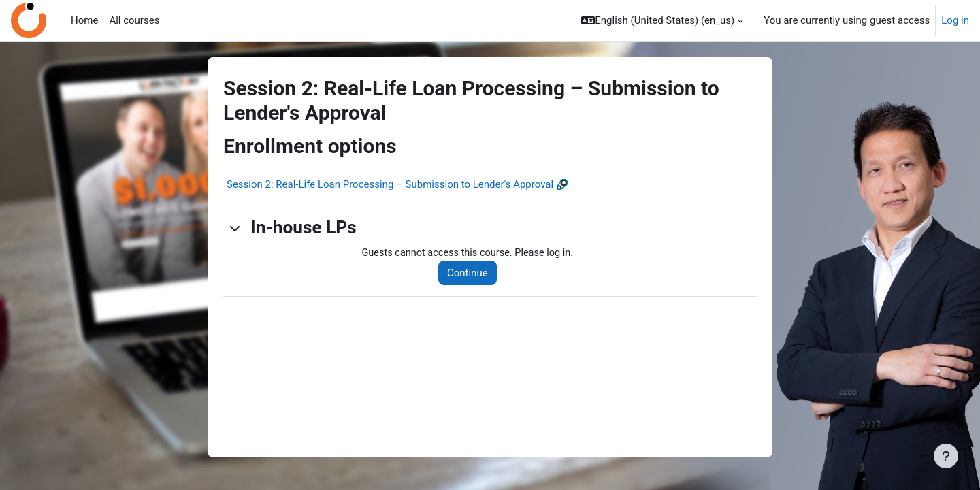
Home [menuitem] (84, 20)
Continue (471, 274)
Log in (955, 20)
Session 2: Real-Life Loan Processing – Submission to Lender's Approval (390, 184)
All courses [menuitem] (134, 20)
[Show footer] (946, 456)
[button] (662, 20)
